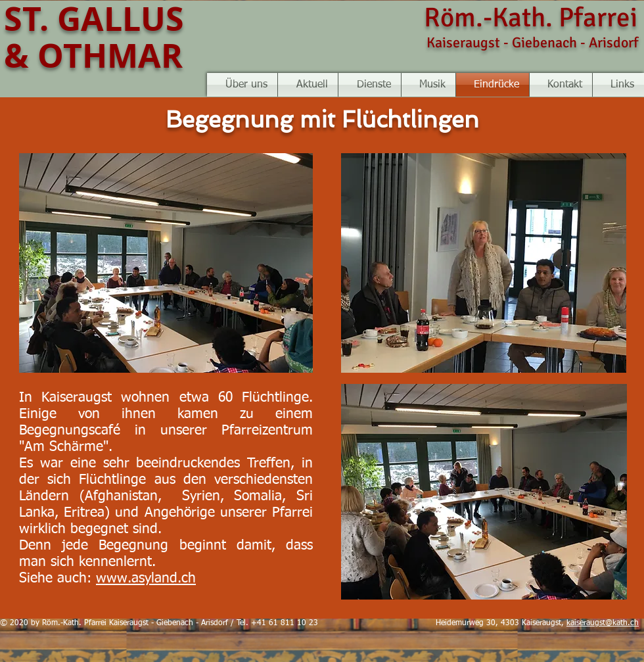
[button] (428, 85)
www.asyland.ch (146, 579)
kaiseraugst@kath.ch (603, 623)
